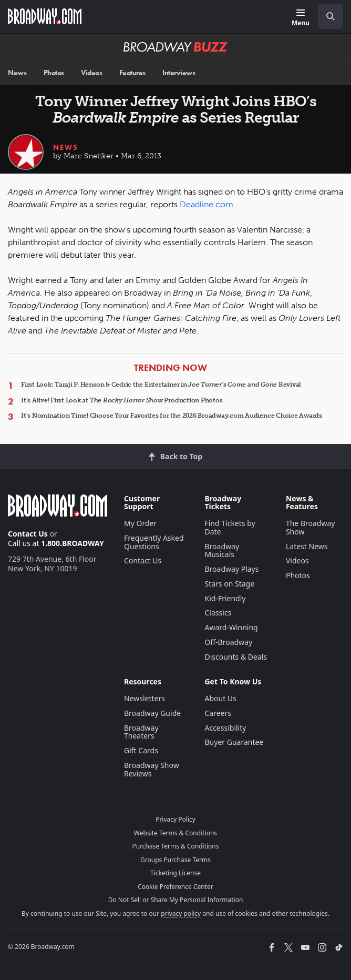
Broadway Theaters (141, 732)
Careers (218, 713)
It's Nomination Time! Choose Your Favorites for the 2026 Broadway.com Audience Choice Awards (172, 416)
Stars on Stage (229, 584)
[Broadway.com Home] (45, 16)
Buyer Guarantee (234, 742)
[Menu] (301, 18)
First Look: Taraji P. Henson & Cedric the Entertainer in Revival (161, 385)
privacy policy (181, 913)
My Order (140, 523)
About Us (220, 698)
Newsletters (144, 698)
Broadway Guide (152, 713)
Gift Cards (141, 750)
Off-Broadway (228, 642)
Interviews (179, 73)
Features (132, 73)
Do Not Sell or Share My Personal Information (176, 900)
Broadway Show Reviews (152, 769)
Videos (91, 73)
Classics (218, 613)
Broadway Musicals (222, 550)
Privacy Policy (175, 819)
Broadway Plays (231, 569)
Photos (54, 73)
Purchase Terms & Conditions (175, 846)
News (17, 73)
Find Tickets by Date (230, 527)
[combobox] (326, 16)
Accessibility (225, 728)
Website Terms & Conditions (175, 833)
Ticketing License (175, 873)
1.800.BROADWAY (73, 543)
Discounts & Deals (236, 657)
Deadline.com (207, 204)
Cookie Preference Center (175, 887)
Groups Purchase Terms (175, 860)
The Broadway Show (311, 527)
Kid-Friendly (225, 598)
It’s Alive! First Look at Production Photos (122, 400)
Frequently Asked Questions (154, 542)
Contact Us (28, 534)
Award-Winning (231, 627)
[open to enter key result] (331, 16)
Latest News (307, 546)
